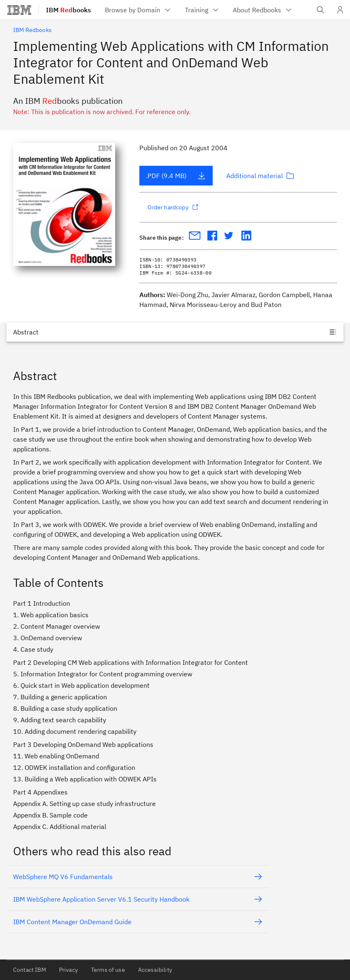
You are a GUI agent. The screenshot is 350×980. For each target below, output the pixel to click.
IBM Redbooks (32, 30)
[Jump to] (175, 332)
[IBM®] (19, 10)
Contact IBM (30, 970)
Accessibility (155, 970)
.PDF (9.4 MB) (176, 176)
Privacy (68, 970)
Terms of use (108, 970)
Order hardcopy (173, 207)
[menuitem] (138, 10)
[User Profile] (340, 10)
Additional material (260, 176)
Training (202, 10)
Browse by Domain (138, 10)
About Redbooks (263, 10)
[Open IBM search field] (320, 10)
